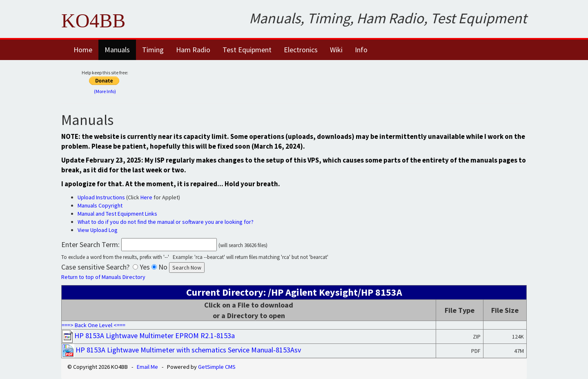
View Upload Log (98, 230)
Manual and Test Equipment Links (117, 214)
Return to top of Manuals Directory (103, 277)
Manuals (117, 50)
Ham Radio (193, 50)
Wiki (336, 50)
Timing (153, 50)
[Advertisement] (346, 80)
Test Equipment (247, 50)
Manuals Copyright (100, 205)
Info (361, 50)
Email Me (147, 367)
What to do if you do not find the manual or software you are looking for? (166, 222)
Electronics (301, 50)
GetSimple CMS (217, 367)
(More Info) (105, 91)
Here (146, 197)
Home (83, 50)
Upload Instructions (101, 197)
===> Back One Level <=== (94, 325)
